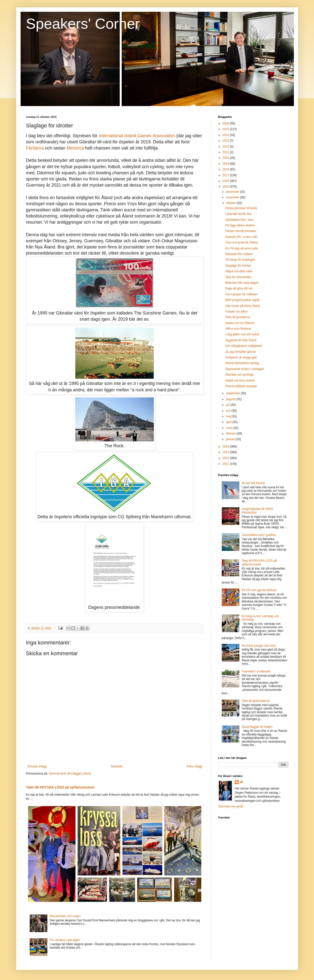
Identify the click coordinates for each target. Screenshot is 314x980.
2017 (226, 175)
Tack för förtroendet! (238, 277)
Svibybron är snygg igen (241, 357)
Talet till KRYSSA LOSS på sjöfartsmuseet (60, 787)
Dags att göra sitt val (239, 288)
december (233, 192)
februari (231, 434)
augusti (231, 399)
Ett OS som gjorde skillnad (259, 590)
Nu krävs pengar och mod (258, 646)
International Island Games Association (137, 136)
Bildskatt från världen (239, 254)
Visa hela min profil (230, 806)
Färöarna (35, 148)
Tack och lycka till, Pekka (242, 243)
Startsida (116, 766)
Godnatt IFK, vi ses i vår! (241, 237)
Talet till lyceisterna (238, 317)
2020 (226, 158)
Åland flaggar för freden (257, 727)
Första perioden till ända (241, 208)
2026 (226, 123)
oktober (231, 203)
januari (231, 439)
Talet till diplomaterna (255, 701)
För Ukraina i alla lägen (65, 940)
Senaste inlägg (37, 766)
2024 (226, 135)
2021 (226, 152)
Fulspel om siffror (236, 312)
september (233, 393)
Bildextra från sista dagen (242, 283)
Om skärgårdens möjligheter (244, 346)
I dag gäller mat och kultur (242, 334)
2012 (226, 458)
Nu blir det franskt (253, 483)
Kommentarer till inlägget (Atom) (70, 774)
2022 (226, 147)
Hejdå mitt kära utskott (240, 381)
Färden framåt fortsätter (241, 231)
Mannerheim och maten (65, 916)
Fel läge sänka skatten (240, 225)
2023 (226, 141)
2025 (226, 129)
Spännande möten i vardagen (244, 369)
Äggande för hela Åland (241, 340)
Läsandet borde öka (238, 214)
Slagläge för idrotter (238, 266)
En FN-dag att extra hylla (242, 248)
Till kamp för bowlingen (240, 260)
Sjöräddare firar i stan (239, 220)
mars (230, 428)
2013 (226, 452)
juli (228, 405)
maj (229, 416)
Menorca (75, 148)
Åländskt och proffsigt (239, 375)
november (233, 197)
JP (242, 782)
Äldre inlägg (194, 766)
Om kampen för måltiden (241, 294)
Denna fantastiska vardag (242, 363)
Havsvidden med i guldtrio (259, 535)
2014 (226, 447)
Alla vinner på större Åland (242, 306)
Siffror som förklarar (238, 329)
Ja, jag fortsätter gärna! (240, 352)
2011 (226, 464)
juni (229, 411)
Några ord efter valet (239, 271)
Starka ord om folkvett (240, 323)
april (229, 422)
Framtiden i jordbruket (256, 671)
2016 (226, 181)
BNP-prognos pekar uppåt (242, 300)
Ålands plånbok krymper (241, 386)
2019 (226, 164)
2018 (226, 169)
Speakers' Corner (83, 24)
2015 (226, 187)
